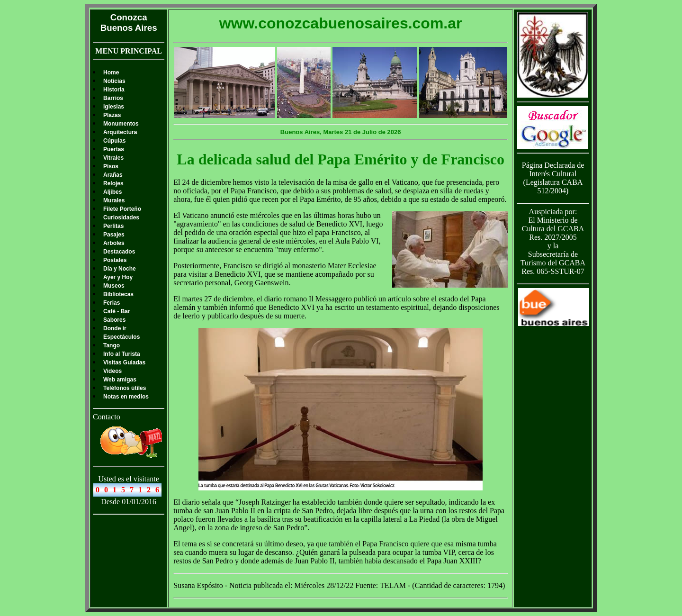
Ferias (112, 303)
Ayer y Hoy (118, 277)
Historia (114, 90)
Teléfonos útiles (125, 388)
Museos (114, 286)
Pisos (111, 166)
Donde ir (115, 328)
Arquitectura (120, 132)
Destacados (119, 252)
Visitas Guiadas (124, 362)
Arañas (113, 175)
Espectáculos (121, 337)
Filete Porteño (122, 209)
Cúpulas (114, 141)
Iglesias (114, 107)
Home (111, 72)
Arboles (114, 243)
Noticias (114, 81)
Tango (112, 345)
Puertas (114, 149)
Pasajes (114, 235)
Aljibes (112, 192)
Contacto (107, 417)
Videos (112, 371)
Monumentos (121, 124)
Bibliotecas (118, 294)
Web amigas (120, 380)
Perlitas (113, 226)
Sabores (114, 320)
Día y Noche (120, 269)
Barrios (113, 98)
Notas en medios (126, 397)
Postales (115, 260)
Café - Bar (117, 311)
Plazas (112, 115)
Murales (114, 200)
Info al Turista (122, 354)
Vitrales (113, 158)
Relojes (113, 183)
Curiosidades (121, 217)
